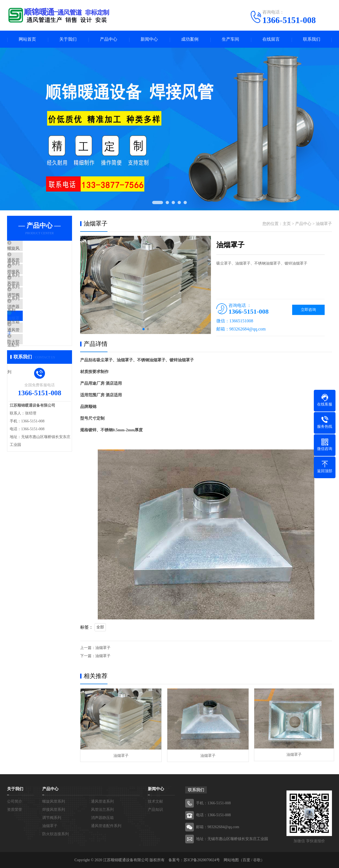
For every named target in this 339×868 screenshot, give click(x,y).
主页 (287, 224)
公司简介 (15, 801)
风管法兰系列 (32, 297)
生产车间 (230, 39)
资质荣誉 (15, 809)
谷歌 (257, 860)
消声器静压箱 (32, 329)
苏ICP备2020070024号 (202, 860)
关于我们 (68, 39)
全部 (100, 628)
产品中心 (109, 39)
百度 (246, 860)
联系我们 (312, 39)
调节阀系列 (30, 313)
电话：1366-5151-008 (213, 815)
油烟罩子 (28, 345)
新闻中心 (149, 39)
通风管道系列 (32, 265)
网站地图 (231, 860)
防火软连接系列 (34, 377)
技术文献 (155, 801)
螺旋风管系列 (32, 249)
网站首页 (27, 39)
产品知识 (155, 809)
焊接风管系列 (32, 281)
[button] (144, 330)
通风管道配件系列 (36, 361)
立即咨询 (308, 310)
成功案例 (190, 39)
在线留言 (271, 39)
